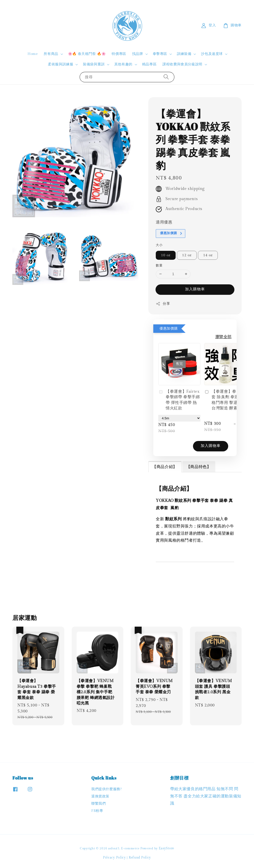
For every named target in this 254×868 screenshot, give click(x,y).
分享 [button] (163, 304)
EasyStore (166, 848)
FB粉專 (97, 811)
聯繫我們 (98, 804)
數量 (159, 265)
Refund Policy (140, 858)
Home (33, 54)
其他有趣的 (123, 64)
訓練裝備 (184, 54)
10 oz (166, 255)
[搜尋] (166, 77)
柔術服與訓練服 (61, 64)
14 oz (208, 255)
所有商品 (51, 54)
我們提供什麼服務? (106, 789)
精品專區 (149, 64)
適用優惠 (164, 222)
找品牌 (138, 54)
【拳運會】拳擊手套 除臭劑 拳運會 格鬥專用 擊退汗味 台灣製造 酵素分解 (225, 400)
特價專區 (119, 54)
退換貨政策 (100, 796)
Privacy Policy (114, 858)
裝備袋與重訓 (94, 64)
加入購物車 (195, 289)
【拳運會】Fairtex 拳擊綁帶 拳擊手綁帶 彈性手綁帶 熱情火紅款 (179, 400)
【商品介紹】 (165, 467)
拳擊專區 (160, 54)
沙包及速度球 (212, 54)
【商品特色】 (199, 467)
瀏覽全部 (223, 337)
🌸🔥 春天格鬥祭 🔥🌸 (87, 54)
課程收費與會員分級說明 (182, 64)
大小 (159, 245)
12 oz (187, 255)
